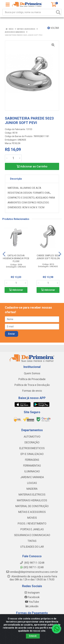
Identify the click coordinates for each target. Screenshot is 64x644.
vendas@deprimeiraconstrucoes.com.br (32, 572)
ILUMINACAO (32, 471)
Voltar (53, 28)
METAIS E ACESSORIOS (32, 512)
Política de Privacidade (32, 379)
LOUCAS (32, 483)
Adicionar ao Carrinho (32, 166)
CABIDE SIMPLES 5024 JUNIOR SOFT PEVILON (48, 257)
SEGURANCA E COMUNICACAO (32, 535)
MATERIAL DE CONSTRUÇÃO (32, 506)
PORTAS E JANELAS (32, 529)
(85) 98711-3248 (32, 567)
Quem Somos (32, 373)
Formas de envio (32, 391)
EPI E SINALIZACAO (32, 454)
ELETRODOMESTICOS (32, 448)
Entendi (33, 636)
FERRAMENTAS (32, 466)
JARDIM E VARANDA (32, 477)
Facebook (32, 597)
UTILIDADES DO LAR (32, 547)
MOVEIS (32, 518)
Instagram (32, 593)
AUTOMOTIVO (32, 437)
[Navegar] (4, 254)
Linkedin (32, 606)
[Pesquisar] (58, 12)
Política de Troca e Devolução (32, 385)
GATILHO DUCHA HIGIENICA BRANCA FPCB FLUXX (16, 258)
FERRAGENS (32, 460)
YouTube (32, 602)
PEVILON (16, 143)
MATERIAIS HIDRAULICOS (32, 500)
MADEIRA (32, 489)
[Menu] (8, 5)
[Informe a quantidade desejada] (13, 158)
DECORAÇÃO (32, 442)
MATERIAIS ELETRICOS (32, 495)
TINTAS (32, 541)
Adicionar (16, 290)
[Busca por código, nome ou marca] (29, 12)
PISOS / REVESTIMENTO (32, 524)
